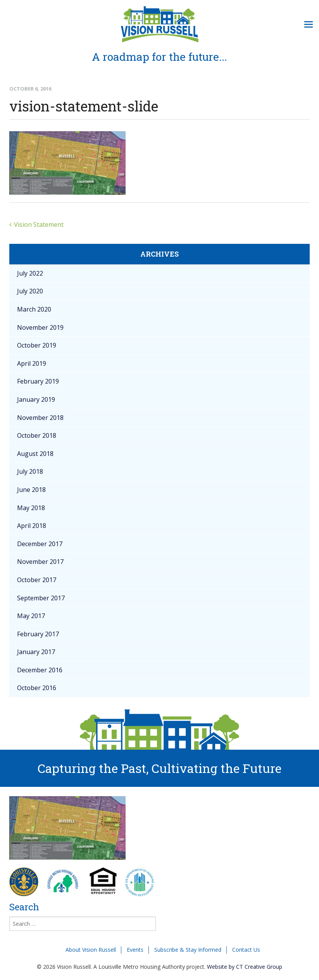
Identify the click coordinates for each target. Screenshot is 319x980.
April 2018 (32, 526)
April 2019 (32, 363)
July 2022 (30, 273)
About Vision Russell (91, 950)
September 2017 (41, 598)
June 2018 (31, 490)
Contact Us (246, 950)
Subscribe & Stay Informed (188, 950)
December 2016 (40, 670)
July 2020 (30, 291)
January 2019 (36, 399)
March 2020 (34, 309)
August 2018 (35, 454)
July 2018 (30, 471)
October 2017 (37, 580)
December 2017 (40, 544)
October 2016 (37, 688)
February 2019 (38, 381)
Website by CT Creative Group (245, 967)
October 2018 (37, 435)
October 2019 (37, 345)
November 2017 (40, 562)
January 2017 (36, 652)
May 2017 (31, 616)
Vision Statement (39, 224)
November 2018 (40, 418)
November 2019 (40, 327)
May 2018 (31, 508)
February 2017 (38, 634)
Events (135, 950)
